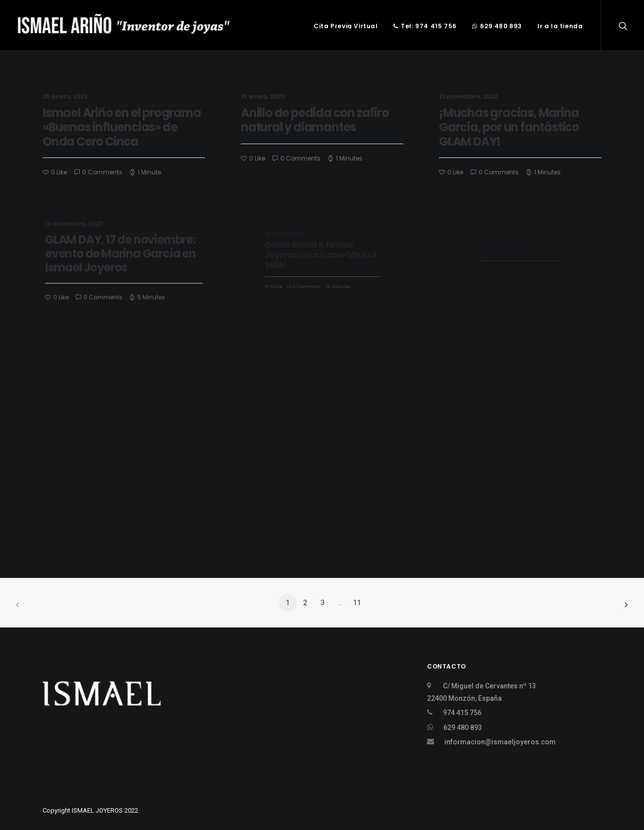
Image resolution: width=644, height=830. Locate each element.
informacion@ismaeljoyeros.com (500, 742)
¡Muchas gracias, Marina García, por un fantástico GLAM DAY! (509, 128)
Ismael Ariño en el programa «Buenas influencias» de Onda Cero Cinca (122, 127)
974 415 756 (462, 713)
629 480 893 (497, 26)
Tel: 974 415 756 (425, 26)
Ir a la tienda (560, 26)
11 (357, 603)
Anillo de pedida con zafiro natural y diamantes (315, 120)
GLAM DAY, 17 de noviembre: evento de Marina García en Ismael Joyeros (121, 254)
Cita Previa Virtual (346, 26)
